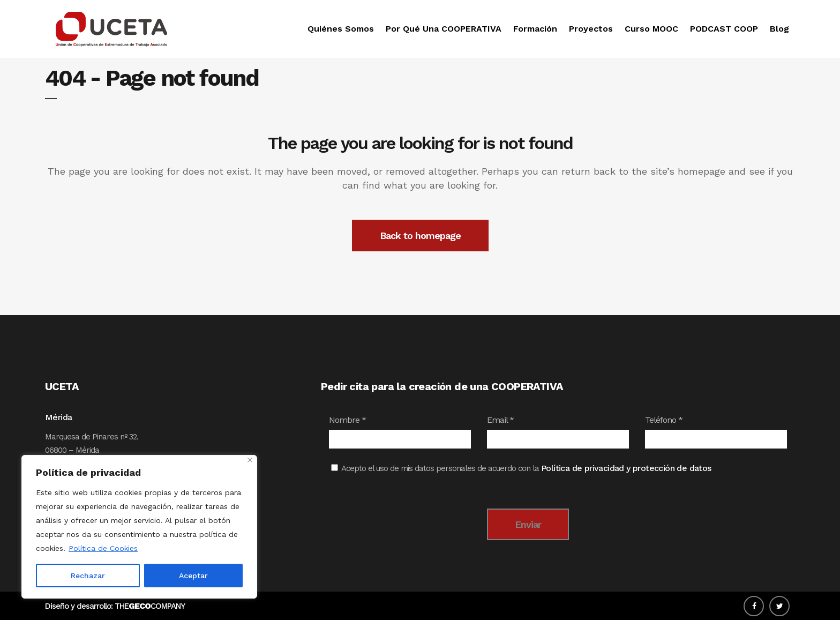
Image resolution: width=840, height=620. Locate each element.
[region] (139, 527)
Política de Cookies (103, 548)
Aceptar (193, 576)
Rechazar (88, 576)
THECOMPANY (150, 606)
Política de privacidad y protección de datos (626, 468)
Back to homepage (420, 236)
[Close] (250, 460)
